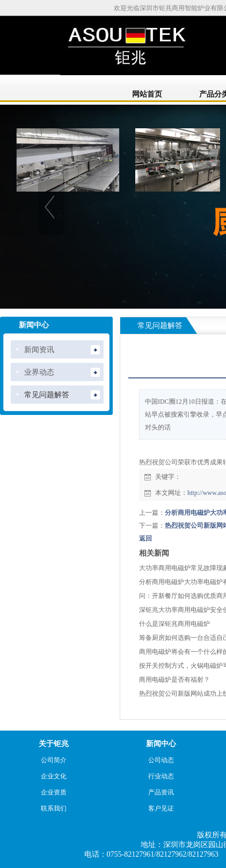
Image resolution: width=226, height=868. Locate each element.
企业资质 (54, 792)
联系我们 (54, 808)
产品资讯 (161, 792)
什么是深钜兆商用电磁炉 (174, 624)
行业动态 (161, 776)
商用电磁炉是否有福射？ (174, 680)
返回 (145, 538)
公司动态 (161, 760)
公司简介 (54, 760)
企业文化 (54, 776)
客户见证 (161, 808)
